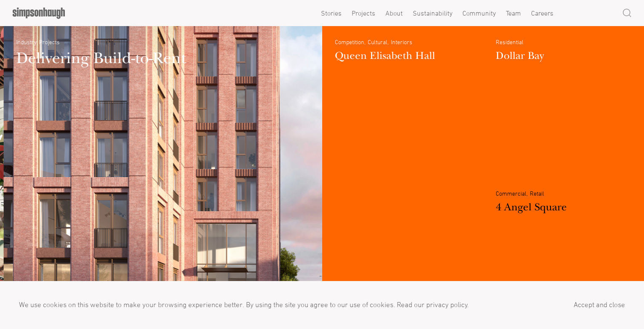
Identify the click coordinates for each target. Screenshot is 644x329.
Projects (363, 13)
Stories (331, 13)
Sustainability (433, 13)
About (394, 13)
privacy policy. (447, 305)
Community (479, 13)
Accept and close (599, 305)
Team (513, 13)
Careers (542, 13)
